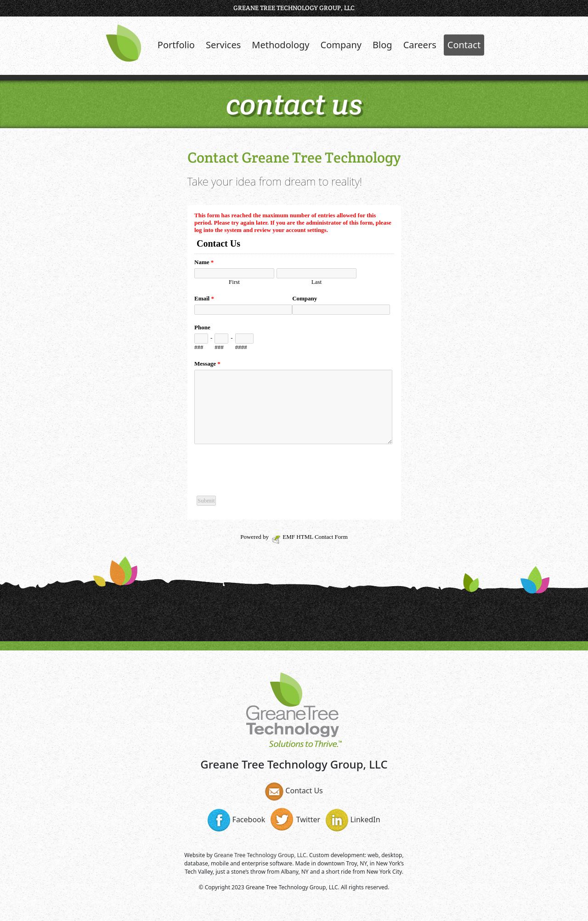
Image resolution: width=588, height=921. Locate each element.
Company (341, 45)
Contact (464, 45)
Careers (420, 45)
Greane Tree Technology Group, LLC (260, 855)
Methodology (280, 45)
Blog (382, 45)
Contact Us (294, 791)
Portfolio (176, 45)
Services (223, 45)
